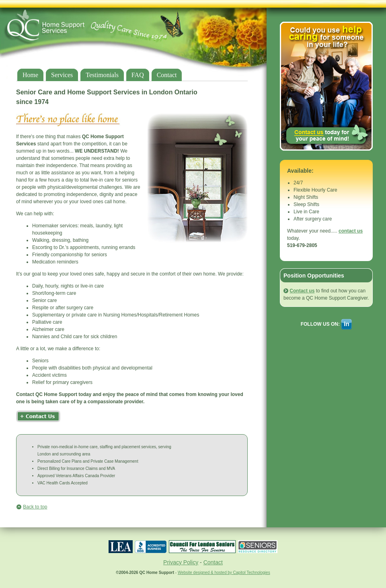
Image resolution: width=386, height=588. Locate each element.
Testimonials (102, 75)
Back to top (35, 507)
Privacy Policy (181, 562)
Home (30, 75)
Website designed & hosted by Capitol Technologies (224, 573)
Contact (167, 75)
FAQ (138, 75)
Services (62, 75)
